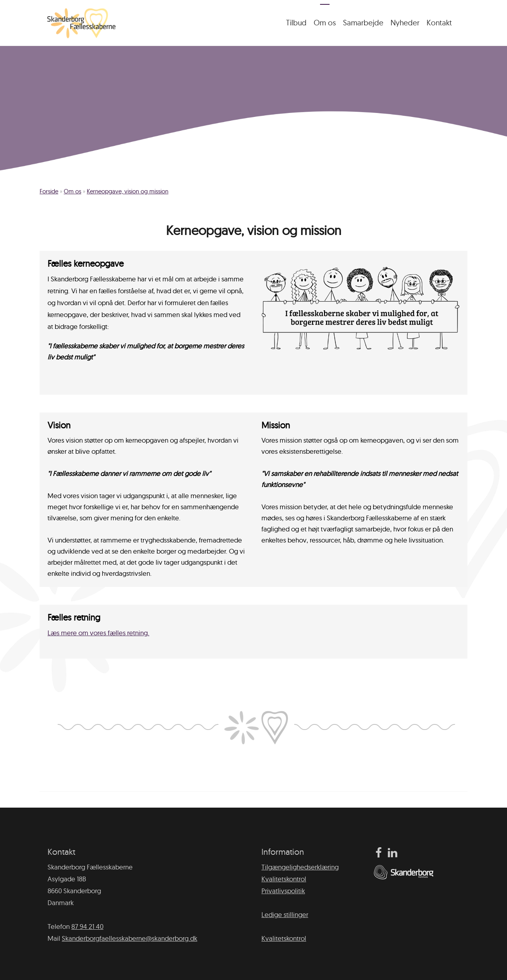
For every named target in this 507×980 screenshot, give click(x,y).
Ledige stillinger (285, 914)
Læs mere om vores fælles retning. (98, 633)
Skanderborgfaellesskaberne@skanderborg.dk (130, 938)
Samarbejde (363, 23)
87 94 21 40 (87, 926)
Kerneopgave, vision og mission (128, 191)
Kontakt (439, 23)
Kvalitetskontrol (284, 879)
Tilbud (296, 23)
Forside (49, 191)
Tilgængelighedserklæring (300, 867)
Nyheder (405, 23)
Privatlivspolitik (283, 891)
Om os (325, 23)
